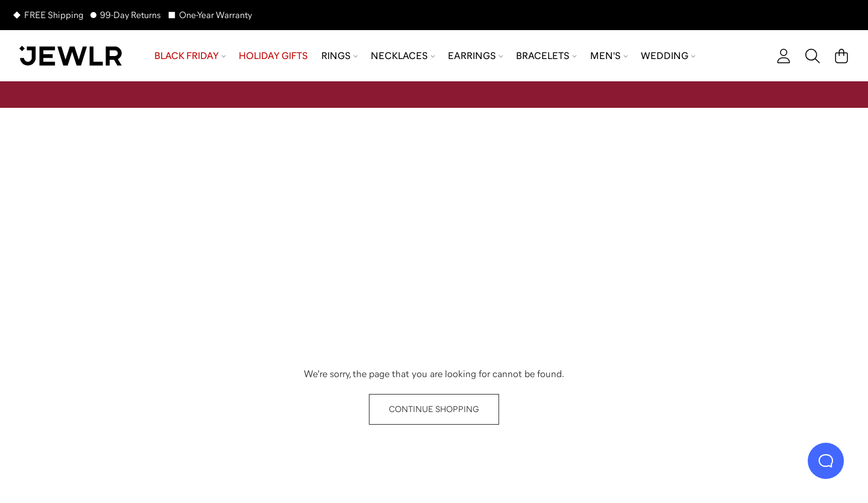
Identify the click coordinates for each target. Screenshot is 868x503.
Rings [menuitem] (340, 55)
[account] (784, 56)
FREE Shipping (54, 15)
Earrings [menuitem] (476, 55)
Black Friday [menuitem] (190, 55)
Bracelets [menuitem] (546, 55)
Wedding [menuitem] (668, 55)
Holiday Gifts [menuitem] (273, 55)
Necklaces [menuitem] (403, 55)
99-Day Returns (131, 15)
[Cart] (841, 56)
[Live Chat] (826, 461)
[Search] (813, 56)
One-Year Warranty (215, 15)
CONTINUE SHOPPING (434, 409)
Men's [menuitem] (609, 55)
